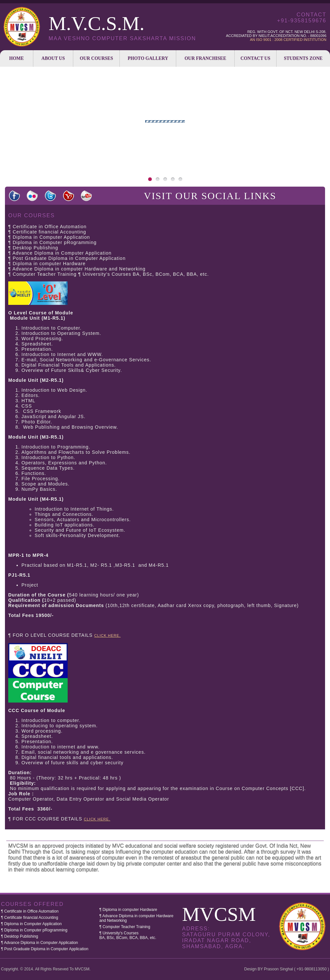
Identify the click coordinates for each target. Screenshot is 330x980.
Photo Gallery (148, 58)
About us (53, 58)
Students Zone (303, 58)
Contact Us (255, 58)
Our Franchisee (205, 58)
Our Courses (97, 58)
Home (16, 58)
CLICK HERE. (108, 635)
